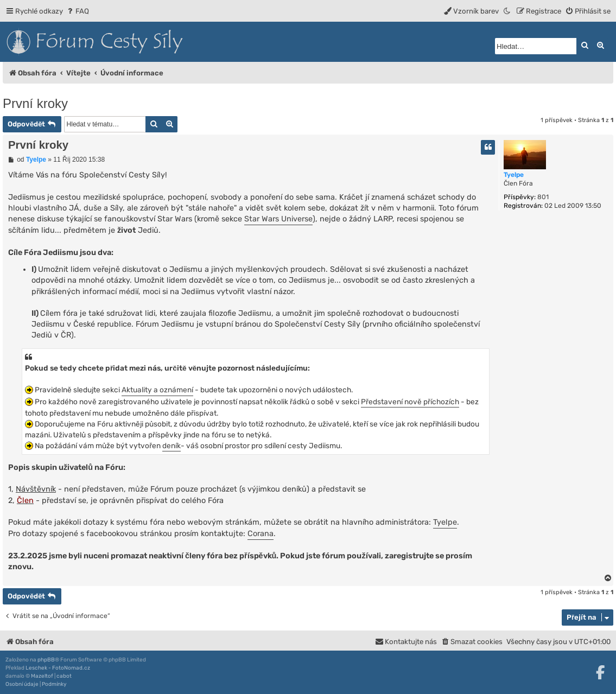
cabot (64, 676)
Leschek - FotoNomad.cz (58, 668)
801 (543, 197)
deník (172, 445)
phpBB (46, 660)
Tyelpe (514, 175)
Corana (261, 534)
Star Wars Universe (278, 219)
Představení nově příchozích (410, 402)
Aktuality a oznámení (157, 390)
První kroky (35, 103)
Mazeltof (42, 676)
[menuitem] (77, 11)
